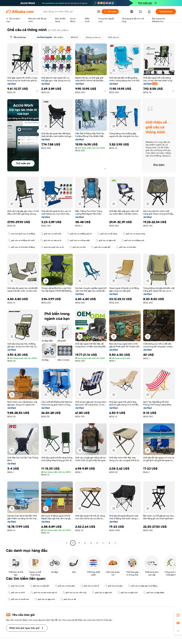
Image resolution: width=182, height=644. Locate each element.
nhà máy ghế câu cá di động (22, 234)
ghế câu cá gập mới (106, 240)
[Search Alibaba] (69, 12)
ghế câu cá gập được (154, 593)
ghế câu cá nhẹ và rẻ (51, 240)
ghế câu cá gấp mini (128, 593)
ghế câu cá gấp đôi (101, 247)
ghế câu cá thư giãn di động (21, 247)
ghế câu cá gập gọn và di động (143, 586)
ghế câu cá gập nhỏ (102, 593)
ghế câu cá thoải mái (19, 599)
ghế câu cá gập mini (45, 599)
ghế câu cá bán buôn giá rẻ (44, 593)
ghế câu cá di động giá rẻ (79, 234)
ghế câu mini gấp (114, 586)
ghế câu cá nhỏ (78, 247)
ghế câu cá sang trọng (134, 234)
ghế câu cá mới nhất (51, 234)
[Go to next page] (115, 543)
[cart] (141, 12)
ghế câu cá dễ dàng (107, 234)
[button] (99, 12)
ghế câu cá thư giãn (126, 247)
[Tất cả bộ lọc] (18, 37)
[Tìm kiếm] (110, 12)
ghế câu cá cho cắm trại (74, 593)
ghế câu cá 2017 (16, 593)
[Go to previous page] (67, 543)
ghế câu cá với (68, 599)
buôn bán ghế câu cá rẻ (52, 247)
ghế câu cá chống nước (78, 240)
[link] (178, 615)
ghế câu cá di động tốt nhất (21, 240)
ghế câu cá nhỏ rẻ (90, 586)
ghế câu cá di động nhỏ (133, 240)
